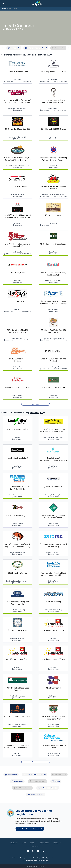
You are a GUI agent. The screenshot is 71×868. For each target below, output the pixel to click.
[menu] (3, 3)
